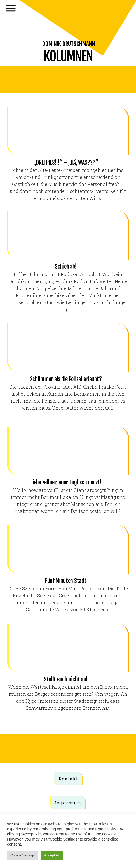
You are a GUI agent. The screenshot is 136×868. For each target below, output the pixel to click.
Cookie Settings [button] (23, 855)
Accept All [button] (52, 855)
